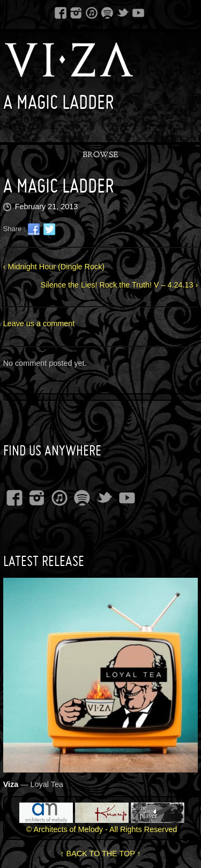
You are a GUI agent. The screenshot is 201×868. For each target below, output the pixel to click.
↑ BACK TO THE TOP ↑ (100, 854)
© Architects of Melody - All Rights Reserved (102, 829)
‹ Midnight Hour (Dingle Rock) (54, 267)
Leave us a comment (39, 323)
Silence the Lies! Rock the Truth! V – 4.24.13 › (120, 285)
